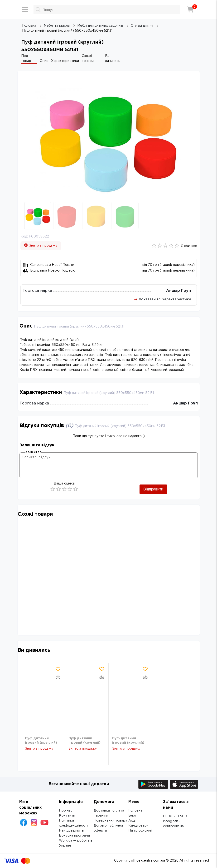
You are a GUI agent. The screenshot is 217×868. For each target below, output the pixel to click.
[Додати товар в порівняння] (58, 677)
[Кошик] (190, 10)
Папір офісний (140, 831)
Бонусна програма (74, 836)
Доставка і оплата (109, 811)
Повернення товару (110, 821)
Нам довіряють (71, 831)
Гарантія (101, 816)
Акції (132, 821)
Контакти (67, 816)
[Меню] (25, 10)
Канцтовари (138, 826)
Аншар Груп (178, 291)
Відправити (153, 489)
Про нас (66, 811)
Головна (135, 811)
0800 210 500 (175, 816)
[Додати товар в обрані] (58, 669)
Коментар (33, 452)
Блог (132, 816)
